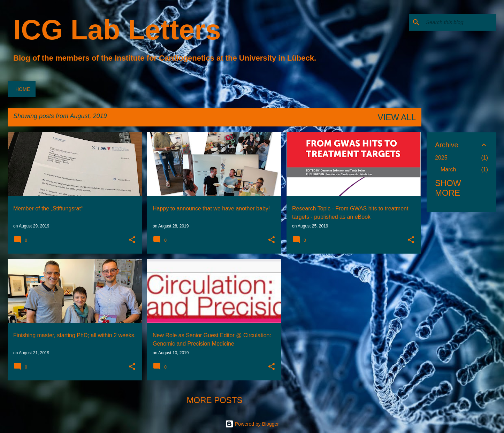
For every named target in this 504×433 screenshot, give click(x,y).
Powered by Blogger (252, 424)
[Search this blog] (460, 22)
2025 (441, 158)
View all (397, 117)
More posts (214, 400)
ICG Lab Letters (117, 30)
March (448, 169)
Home (23, 89)
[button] (132, 240)
